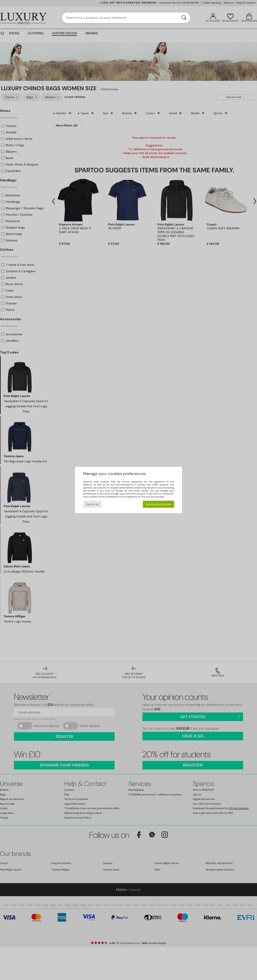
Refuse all (92, 504)
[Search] (184, 18)
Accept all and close (159, 504)
